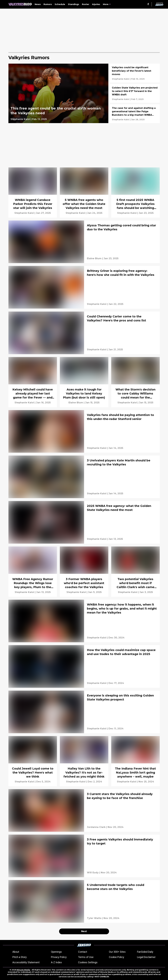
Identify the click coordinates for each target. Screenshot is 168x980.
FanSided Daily (145, 952)
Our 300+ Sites (117, 952)
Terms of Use (86, 957)
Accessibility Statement (26, 962)
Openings (56, 952)
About (16, 952)
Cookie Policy (117, 957)
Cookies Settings (88, 962)
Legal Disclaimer (146, 957)
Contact (83, 952)
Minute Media (23, 970)
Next (84, 931)
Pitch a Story (20, 957)
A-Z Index (56, 962)
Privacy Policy (59, 957)
